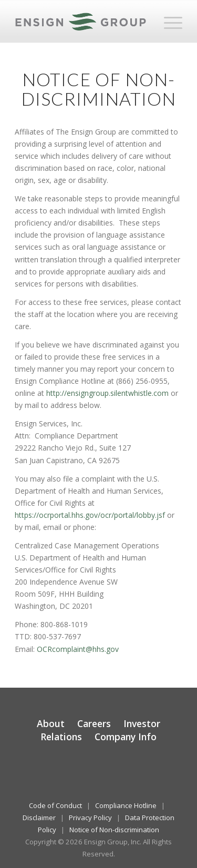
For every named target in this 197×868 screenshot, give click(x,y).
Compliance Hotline (126, 805)
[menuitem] (168, 22)
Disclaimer (39, 818)
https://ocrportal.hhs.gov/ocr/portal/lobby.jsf (90, 515)
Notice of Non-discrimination (114, 830)
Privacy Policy (90, 818)
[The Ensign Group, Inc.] (82, 22)
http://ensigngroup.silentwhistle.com (107, 393)
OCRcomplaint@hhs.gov (78, 649)
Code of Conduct (55, 805)
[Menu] (168, 22)
